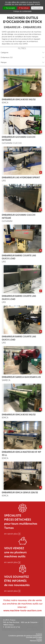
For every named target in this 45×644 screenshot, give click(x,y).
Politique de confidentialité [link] (22, 11)
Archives (39, 634)
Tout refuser (24, 8)
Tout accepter (9, 8)
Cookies (39, 639)
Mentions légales (36, 641)
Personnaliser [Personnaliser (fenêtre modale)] (37, 8)
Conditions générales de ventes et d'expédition (25, 636)
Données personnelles (34, 637)
